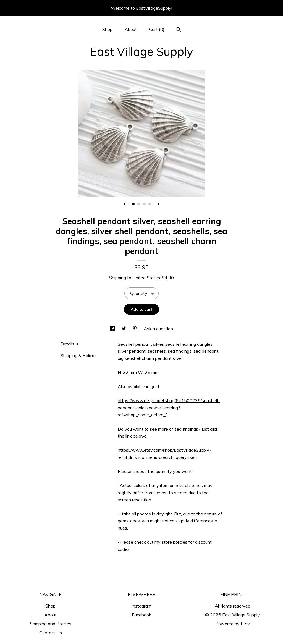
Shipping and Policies (51, 624)
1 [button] (133, 204)
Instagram (141, 606)
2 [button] (139, 204)
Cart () (157, 29)
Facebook (141, 615)
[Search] (179, 30)
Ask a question (158, 329)
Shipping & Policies (79, 355)
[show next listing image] (158, 205)
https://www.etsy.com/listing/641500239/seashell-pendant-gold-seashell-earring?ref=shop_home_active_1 (169, 408)
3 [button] (144, 204)
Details (70, 344)
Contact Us (51, 633)
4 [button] (150, 204)
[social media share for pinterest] (135, 329)
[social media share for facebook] (113, 329)
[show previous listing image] (125, 205)
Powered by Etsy (233, 624)
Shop (107, 29)
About (131, 29)
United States (146, 278)
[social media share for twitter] (124, 329)
